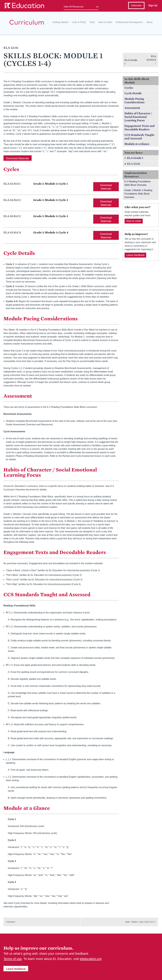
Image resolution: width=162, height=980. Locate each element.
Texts (92, 22)
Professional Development (129, 22)
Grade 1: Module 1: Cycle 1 (51, 184)
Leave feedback (135, 255)
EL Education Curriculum (27, 22)
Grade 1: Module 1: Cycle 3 (51, 216)
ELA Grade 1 (135, 158)
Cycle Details (133, 93)
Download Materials (18, 158)
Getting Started (60, 22)
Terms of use (13, 959)
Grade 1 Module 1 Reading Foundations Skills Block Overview (138, 194)
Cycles (129, 88)
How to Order (105, 22)
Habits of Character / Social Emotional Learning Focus (138, 117)
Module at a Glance (137, 144)
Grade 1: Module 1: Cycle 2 (51, 200)
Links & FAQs (79, 22)
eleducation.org (91, 959)
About (149, 22)
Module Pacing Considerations (135, 100)
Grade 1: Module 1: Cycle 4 (51, 232)
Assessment (132, 108)
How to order (134, 221)
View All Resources (74, 7)
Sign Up (153, 5)
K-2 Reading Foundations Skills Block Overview (138, 183)
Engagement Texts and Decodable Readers (140, 128)
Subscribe (136, 5)
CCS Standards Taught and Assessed (139, 137)
